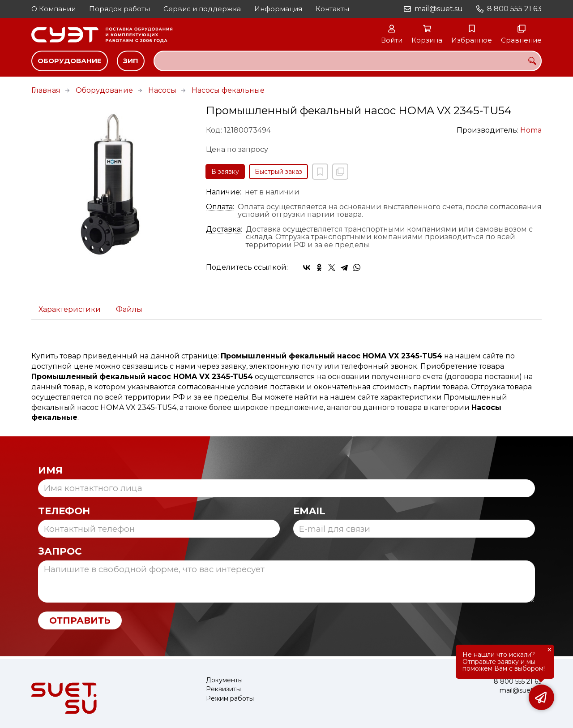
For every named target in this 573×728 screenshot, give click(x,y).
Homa (531, 130)
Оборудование (70, 61)
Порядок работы (120, 9)
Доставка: (224, 229)
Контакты (332, 9)
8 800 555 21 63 (514, 9)
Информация (278, 9)
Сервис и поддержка (202, 9)
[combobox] (348, 61)
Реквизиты (223, 689)
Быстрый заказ (278, 172)
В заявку (225, 172)
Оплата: (220, 207)
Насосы (162, 90)
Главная (46, 90)
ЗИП (131, 61)
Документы (224, 680)
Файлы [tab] (129, 309)
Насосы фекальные (228, 90)
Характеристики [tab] (70, 309)
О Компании (53, 9)
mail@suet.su (439, 9)
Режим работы (230, 699)
